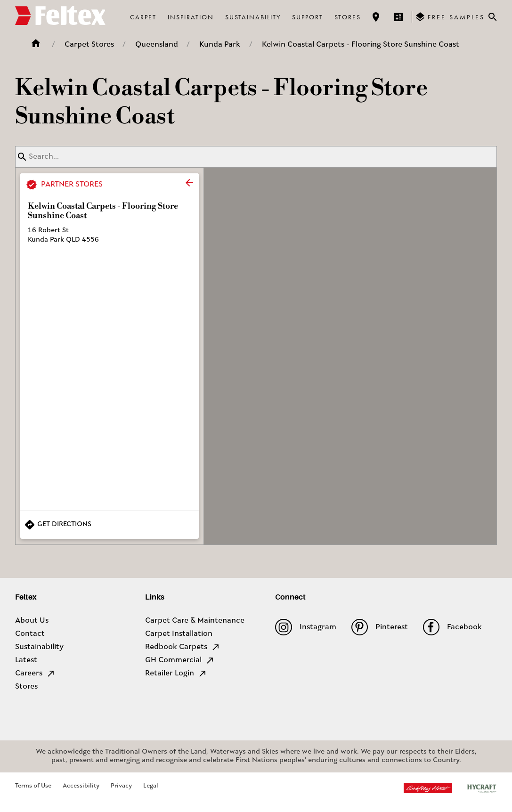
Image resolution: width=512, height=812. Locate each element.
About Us (32, 621)
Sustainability (253, 17)
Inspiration (191, 17)
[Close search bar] (493, 17)
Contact (30, 634)
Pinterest (380, 627)
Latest (26, 660)
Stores (348, 17)
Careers (35, 674)
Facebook (452, 627)
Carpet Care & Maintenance (195, 621)
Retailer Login (176, 674)
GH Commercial (180, 660)
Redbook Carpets (183, 647)
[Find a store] (376, 17)
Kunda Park (220, 45)
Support (308, 17)
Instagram (305, 627)
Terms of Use (33, 786)
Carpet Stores (89, 45)
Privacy (121, 786)
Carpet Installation (179, 634)
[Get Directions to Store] (110, 525)
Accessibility (81, 786)
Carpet (143, 17)
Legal (151, 786)
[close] (189, 183)
